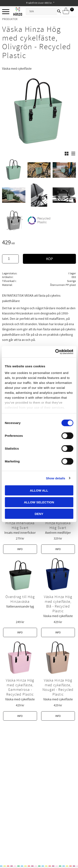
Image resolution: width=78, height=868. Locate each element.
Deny (39, 514)
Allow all (39, 490)
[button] (6, 12)
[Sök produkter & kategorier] (42, 11)
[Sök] (59, 11)
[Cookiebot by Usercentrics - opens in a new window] (56, 352)
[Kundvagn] (67, 11)
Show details (56, 478)
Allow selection (39, 502)
